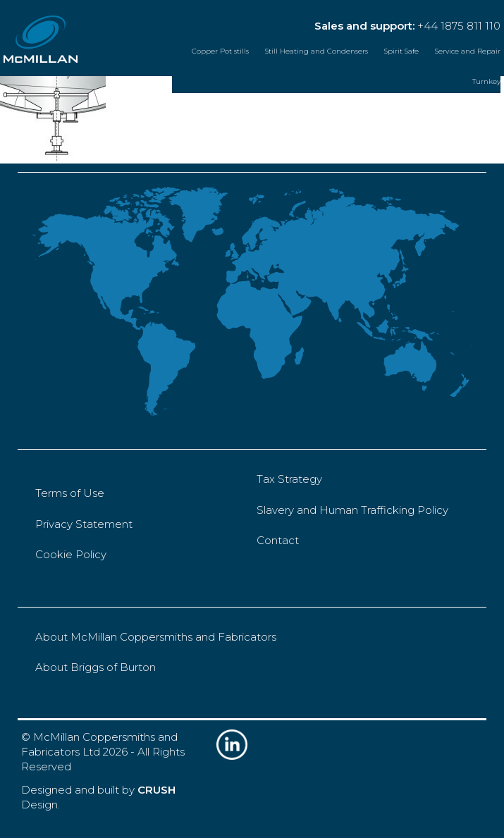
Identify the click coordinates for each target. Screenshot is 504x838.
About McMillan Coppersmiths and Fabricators (156, 637)
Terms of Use (70, 493)
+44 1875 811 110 (459, 26)
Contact (278, 540)
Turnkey (486, 81)
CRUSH (156, 790)
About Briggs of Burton (96, 667)
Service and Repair (468, 51)
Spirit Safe (401, 51)
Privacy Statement (84, 524)
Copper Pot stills (220, 51)
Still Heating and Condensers (316, 51)
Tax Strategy (289, 479)
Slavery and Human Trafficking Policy (352, 510)
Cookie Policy (71, 554)
